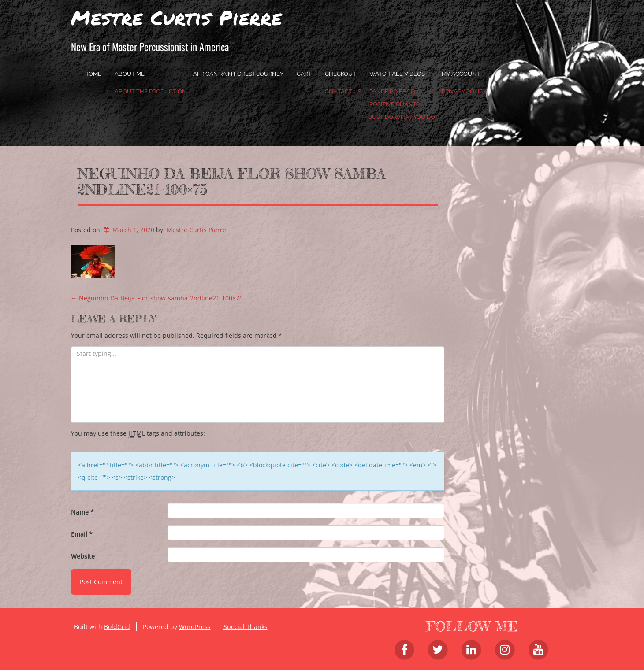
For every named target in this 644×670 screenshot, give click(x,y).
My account (461, 74)
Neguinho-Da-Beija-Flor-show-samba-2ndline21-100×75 (234, 181)
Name (82, 512)
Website (83, 556)
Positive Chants (395, 104)
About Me (130, 74)
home (93, 74)
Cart (304, 74)
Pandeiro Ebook (394, 91)
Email (82, 534)
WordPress (195, 627)
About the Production (151, 91)
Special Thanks (246, 627)
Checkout (341, 74)
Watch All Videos (397, 74)
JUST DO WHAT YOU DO (402, 117)
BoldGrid (117, 627)
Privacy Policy (464, 91)
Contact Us (343, 91)
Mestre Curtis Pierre (177, 17)
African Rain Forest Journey (238, 74)
